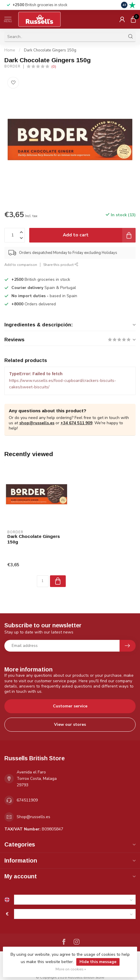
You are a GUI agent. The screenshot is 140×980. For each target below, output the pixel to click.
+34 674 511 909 (76, 423)
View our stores (70, 724)
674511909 (27, 800)
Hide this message (98, 962)
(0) (54, 66)
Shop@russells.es (33, 817)
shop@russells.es (37, 423)
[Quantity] (43, 581)
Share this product (61, 265)
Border (12, 66)
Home (10, 50)
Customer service (70, 706)
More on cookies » (71, 969)
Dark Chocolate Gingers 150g (50, 50)
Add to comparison (21, 265)
